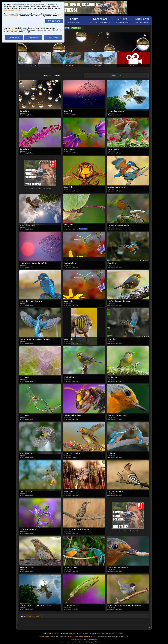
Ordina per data (116, 76)
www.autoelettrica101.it (90, 639)
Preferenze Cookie (10, 30)
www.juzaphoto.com (77, 639)
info (50, 189)
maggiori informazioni (12, 10)
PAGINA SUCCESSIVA (34, 616)
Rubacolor (24, 113)
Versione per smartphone (46, 636)
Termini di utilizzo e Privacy (75, 636)
